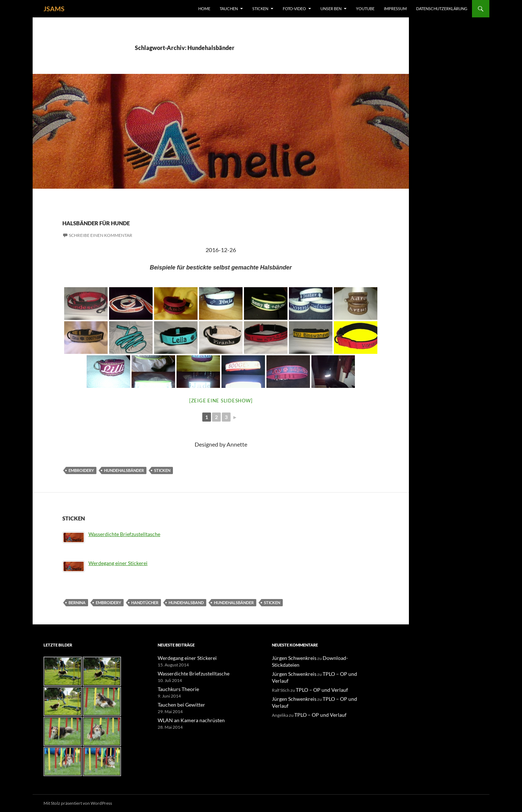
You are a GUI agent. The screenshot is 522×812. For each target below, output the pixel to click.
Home (204, 9)
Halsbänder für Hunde (140, 221)
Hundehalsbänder (124, 470)
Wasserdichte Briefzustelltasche (124, 534)
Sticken (260, 9)
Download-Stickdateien (338, 658)
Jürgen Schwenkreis (291, 658)
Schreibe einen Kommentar (101, 235)
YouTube (365, 9)
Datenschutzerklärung (442, 9)
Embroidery (81, 470)
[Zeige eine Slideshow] (221, 401)
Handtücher (145, 602)
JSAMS (54, 9)
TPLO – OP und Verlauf (338, 667)
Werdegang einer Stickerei (118, 563)
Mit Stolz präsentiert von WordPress (78, 803)
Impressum (395, 9)
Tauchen (229, 9)
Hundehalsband (186, 602)
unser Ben (331, 9)
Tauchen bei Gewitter (178, 704)
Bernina (77, 602)
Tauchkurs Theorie (175, 688)
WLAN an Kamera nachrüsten (186, 719)
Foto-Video (294, 9)
